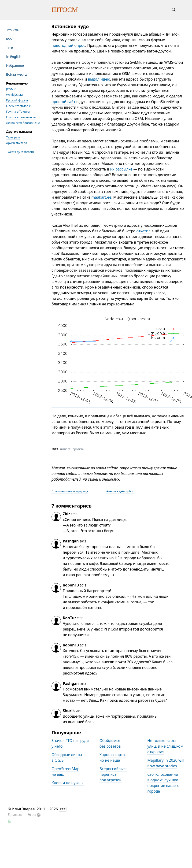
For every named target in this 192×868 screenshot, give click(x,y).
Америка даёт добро (120, 491)
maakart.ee (101, 197)
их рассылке (121, 169)
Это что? (13, 30)
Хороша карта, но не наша (113, 757)
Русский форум (17, 100)
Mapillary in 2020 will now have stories (166, 763)
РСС (63, 809)
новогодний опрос (68, 45)
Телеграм (13, 137)
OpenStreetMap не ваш (65, 772)
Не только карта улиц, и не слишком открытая (165, 746)
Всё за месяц (16, 74)
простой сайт (63, 102)
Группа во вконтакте (21, 117)
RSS (9, 39)
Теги (10, 48)
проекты (78, 449)
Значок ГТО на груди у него (70, 743)
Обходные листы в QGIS (67, 757)
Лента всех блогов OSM (23, 123)
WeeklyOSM (14, 95)
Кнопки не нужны (68, 783)
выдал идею (99, 79)
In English (14, 57)
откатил (144, 231)
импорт (65, 449)
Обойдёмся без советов (110, 743)
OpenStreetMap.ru (19, 106)
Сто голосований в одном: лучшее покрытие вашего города (163, 783)
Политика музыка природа (70, 491)
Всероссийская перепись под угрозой (113, 774)
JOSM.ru (12, 89)
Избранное (15, 65)
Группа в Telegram (19, 111)
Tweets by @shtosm (20, 152)
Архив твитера (17, 143)
